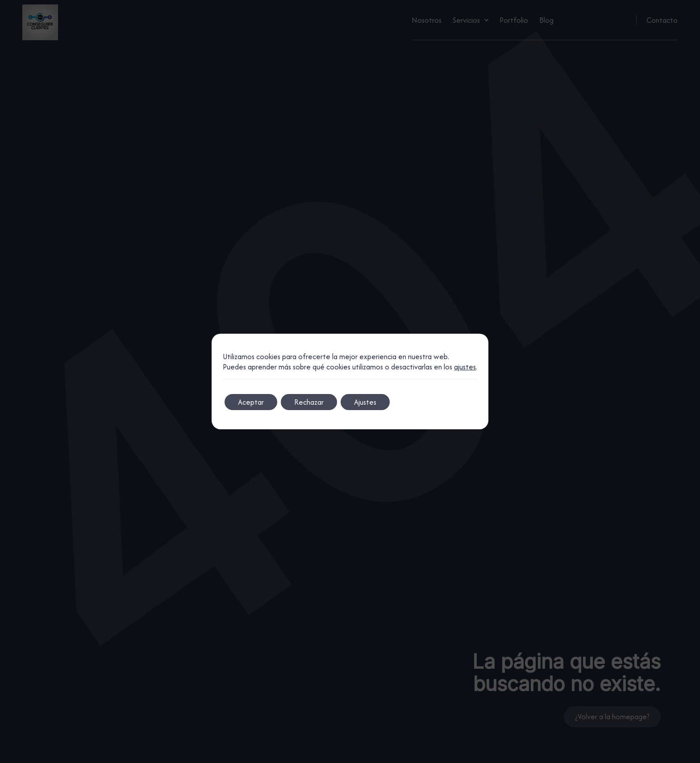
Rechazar (309, 402)
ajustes (465, 367)
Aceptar (251, 402)
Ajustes (365, 402)
